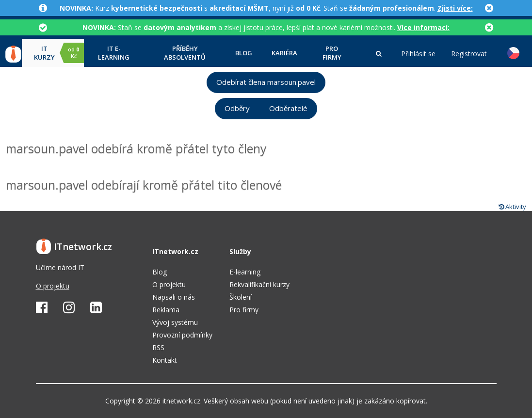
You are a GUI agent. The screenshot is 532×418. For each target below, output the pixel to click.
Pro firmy (332, 53)
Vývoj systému (175, 322)
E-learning (245, 272)
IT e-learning (114, 53)
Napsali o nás (174, 297)
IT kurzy (59, 53)
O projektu (53, 286)
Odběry (237, 108)
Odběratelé (288, 108)
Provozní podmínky (182, 335)
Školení (241, 297)
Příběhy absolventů (185, 53)
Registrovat (469, 54)
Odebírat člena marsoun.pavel (266, 82)
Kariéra (284, 53)
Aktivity (512, 207)
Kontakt (165, 360)
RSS (158, 347)
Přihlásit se (418, 54)
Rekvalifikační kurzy (259, 284)
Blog (244, 53)
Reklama (166, 310)
